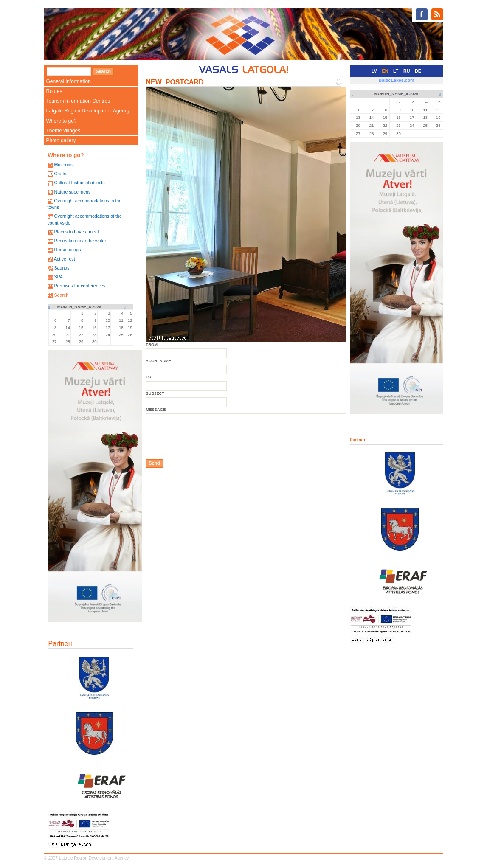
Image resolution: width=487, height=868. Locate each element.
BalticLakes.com (396, 80)
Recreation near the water (80, 241)
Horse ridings (67, 250)
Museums (64, 165)
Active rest (65, 259)
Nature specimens (72, 192)
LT (396, 71)
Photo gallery (61, 140)
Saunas (62, 268)
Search (61, 295)
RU (407, 71)
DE (418, 71)
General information (69, 81)
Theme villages (63, 131)
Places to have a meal (76, 232)
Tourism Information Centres (78, 101)
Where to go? (62, 121)
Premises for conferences (80, 286)
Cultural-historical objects (79, 183)
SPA (58, 277)
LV (374, 71)
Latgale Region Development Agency (88, 111)
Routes (54, 91)
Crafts (60, 174)
